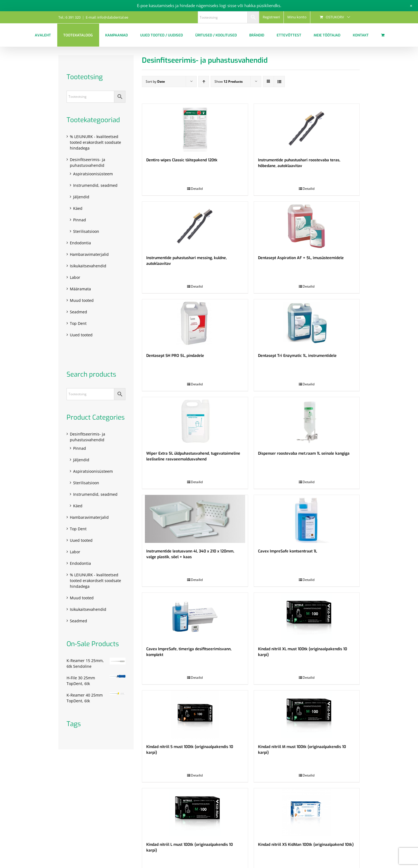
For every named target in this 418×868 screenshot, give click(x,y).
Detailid (197, 189)
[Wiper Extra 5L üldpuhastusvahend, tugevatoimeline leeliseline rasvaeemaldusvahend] (195, 421)
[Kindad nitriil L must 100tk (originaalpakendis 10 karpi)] (195, 812)
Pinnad (80, 220)
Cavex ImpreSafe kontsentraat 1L (287, 551)
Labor (75, 277)
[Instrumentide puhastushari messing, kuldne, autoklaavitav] (195, 226)
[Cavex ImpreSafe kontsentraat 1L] (307, 519)
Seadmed (78, 312)
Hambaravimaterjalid (89, 254)
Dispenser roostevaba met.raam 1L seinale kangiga (304, 453)
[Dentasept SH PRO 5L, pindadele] (195, 323)
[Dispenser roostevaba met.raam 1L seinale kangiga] (307, 421)
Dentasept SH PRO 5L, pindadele (175, 356)
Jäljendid (81, 197)
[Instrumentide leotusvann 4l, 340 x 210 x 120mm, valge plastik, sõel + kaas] (195, 519)
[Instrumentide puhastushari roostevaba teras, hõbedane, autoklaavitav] (307, 128)
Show (229, 81)
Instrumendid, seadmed (95, 185)
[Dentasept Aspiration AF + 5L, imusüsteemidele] (307, 226)
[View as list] (279, 81)
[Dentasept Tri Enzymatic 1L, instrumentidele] (307, 323)
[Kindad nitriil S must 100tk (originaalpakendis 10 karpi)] (195, 714)
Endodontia (80, 243)
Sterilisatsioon (86, 231)
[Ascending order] (204, 81)
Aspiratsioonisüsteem (93, 174)
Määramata (80, 289)
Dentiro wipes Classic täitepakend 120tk (182, 160)
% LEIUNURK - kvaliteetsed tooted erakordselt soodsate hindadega (95, 142)
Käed (78, 208)
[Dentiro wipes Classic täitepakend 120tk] (195, 128)
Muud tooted (82, 300)
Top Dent (78, 323)
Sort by (155, 81)
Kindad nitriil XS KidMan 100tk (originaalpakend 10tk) (306, 845)
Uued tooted (81, 335)
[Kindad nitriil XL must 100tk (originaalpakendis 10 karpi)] (307, 617)
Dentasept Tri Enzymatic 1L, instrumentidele (297, 356)
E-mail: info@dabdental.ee (107, 17)
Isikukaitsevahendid (88, 266)
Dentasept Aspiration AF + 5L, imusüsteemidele (301, 258)
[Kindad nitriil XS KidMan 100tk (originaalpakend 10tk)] (307, 812)
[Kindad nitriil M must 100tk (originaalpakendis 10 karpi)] (307, 714)
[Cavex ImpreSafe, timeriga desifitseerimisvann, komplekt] (195, 617)
